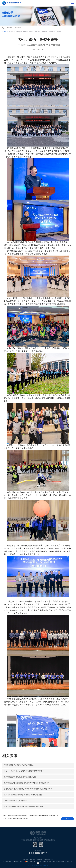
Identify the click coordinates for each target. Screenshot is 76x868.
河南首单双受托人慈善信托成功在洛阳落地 (18, 765)
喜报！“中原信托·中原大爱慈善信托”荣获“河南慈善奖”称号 (24, 771)
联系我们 (26, 860)
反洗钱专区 (52, 32)
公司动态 (17, 27)
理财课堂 (37, 32)
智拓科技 (45, 865)
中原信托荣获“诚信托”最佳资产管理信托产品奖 (20, 777)
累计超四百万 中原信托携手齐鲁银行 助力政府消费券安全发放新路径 (28, 789)
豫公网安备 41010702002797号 (36, 861)
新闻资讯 (9, 27)
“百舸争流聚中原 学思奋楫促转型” (15, 801)
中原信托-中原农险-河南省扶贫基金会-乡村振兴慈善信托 (23, 795)
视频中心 (60, 32)
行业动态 (12, 32)
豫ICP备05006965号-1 (35, 865)
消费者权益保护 (28, 32)
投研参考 (19, 32)
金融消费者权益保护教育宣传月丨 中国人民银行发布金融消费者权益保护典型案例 (30, 816)
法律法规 (44, 32)
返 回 (67, 819)
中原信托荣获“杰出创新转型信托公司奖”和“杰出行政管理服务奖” (26, 783)
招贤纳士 (39, 860)
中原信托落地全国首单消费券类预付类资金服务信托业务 (23, 807)
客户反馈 (32, 860)
